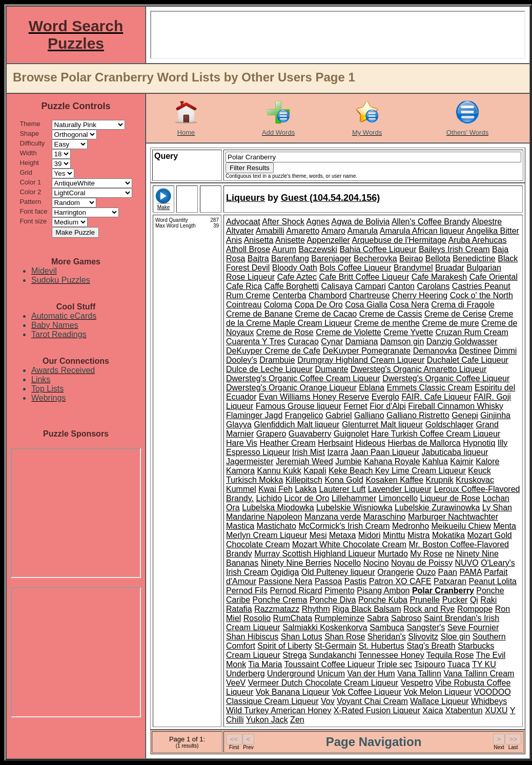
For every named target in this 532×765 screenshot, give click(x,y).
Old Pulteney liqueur (338, 572)
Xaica (433, 710)
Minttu (394, 535)
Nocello (347, 563)
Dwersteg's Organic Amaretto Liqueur (418, 369)
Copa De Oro (318, 305)
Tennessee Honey (392, 655)
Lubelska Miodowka (278, 508)
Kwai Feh (275, 489)
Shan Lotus (302, 637)
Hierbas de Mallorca (424, 443)
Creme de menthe (387, 323)
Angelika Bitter (493, 231)
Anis (234, 240)
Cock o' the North (482, 295)
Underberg (245, 674)
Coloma (278, 305)
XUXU (496, 710)
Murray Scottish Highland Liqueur (315, 554)
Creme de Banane (259, 314)
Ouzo (426, 572)
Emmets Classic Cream (429, 388)
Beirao (411, 259)
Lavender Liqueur (400, 489)
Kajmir (462, 461)
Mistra (419, 535)
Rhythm (316, 609)
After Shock (283, 222)
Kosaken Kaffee (394, 480)
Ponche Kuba (383, 600)
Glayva (239, 425)
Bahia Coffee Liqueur (378, 249)
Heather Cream (288, 443)
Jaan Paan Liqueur (385, 452)
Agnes (318, 222)
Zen (297, 720)
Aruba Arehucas (478, 240)
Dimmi (505, 351)
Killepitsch (304, 480)
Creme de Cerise (455, 314)
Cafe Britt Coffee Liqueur (364, 277)
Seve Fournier (473, 627)
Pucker (455, 600)
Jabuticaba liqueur (455, 452)
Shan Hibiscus (252, 637)
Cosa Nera (409, 305)
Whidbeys (489, 701)
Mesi (318, 535)
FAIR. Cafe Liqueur (436, 397)
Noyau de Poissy (422, 563)
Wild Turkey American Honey (279, 710)
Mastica (240, 526)
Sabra (378, 618)
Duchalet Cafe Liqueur (468, 360)
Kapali (315, 471)
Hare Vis (242, 443)
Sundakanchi (333, 655)
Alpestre (487, 222)
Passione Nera (286, 581)
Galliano (369, 415)
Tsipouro (429, 664)
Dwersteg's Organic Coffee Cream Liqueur (303, 378)
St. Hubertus (382, 646)
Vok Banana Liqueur (293, 692)
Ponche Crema (280, 600)
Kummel (241, 489)
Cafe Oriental (494, 277)
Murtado (393, 554)
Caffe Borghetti (292, 286)
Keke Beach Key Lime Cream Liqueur (397, 471)
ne (449, 554)
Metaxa (342, 535)
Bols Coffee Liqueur (355, 268)
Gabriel (339, 415)
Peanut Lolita (493, 581)
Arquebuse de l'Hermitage (400, 240)
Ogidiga (285, 572)
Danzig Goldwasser (462, 342)
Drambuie (277, 360)
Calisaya (337, 286)
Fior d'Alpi (388, 406)
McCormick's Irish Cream (344, 526)
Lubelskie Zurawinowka (437, 508)
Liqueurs (245, 198)
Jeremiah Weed (304, 461)
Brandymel (413, 268)
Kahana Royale (392, 461)
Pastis (356, 581)
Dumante (331, 369)
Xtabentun (464, 710)
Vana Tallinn (419, 674)
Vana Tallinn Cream (479, 674)
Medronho (411, 526)
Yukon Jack (267, 720)
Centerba (290, 295)
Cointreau (244, 305)
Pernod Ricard (296, 591)
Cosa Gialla (366, 305)
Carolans (433, 286)
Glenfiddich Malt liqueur (296, 425)
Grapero (271, 434)
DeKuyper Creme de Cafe (273, 351)
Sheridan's (387, 637)
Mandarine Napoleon (264, 517)
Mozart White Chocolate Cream (349, 544)
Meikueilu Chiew (462, 526)
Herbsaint (335, 443)
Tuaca (459, 664)
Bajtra (258, 259)
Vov (328, 701)
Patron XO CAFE (400, 581)
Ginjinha (495, 415)
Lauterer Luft (342, 489)
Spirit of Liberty (285, 646)
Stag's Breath (431, 646)
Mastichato (277, 526)
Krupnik (440, 480)
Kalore (487, 461)
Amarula (363, 231)
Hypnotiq (479, 443)
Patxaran (450, 581)
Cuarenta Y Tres (256, 342)
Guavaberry (310, 434)
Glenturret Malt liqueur (382, 425)
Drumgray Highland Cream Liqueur (361, 360)
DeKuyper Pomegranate (367, 351)
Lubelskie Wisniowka (354, 508)
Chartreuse (369, 295)
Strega (294, 655)
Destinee (475, 351)
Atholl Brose (248, 249)
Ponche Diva (333, 600)
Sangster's (426, 627)
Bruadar (450, 268)
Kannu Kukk (279, 471)
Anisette (290, 240)
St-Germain (336, 646)
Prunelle (425, 600)
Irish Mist (309, 452)
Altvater (240, 231)
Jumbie (349, 461)
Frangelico (304, 415)
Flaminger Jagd (254, 415)
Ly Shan (497, 508)
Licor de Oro (307, 498)
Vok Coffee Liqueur (366, 692)
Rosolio (257, 618)
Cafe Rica (244, 286)
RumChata (293, 618)
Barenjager (331, 259)
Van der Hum (371, 674)
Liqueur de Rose (450, 498)
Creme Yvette (408, 332)
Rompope (475, 609)
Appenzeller (328, 240)
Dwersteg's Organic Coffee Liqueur (446, 378)
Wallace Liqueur (439, 701)
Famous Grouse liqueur (299, 406)
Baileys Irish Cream (454, 249)
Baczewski (318, 249)
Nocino (376, 563)
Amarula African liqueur (422, 231)
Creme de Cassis (391, 314)
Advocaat (243, 222)
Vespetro (417, 683)
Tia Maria (265, 664)
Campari (370, 286)
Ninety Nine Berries (296, 563)
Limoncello (398, 498)
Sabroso (406, 618)
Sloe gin (455, 637)
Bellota (438, 259)
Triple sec (394, 664)
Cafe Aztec (297, 277)
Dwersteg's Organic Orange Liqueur (291, 388)
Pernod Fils (247, 591)
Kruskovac (475, 480)
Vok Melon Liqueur (438, 692)
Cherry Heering (420, 295)
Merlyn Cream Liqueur (267, 535)
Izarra (337, 452)
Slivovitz (423, 637)
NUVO (467, 563)
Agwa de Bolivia (360, 222)
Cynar (332, 342)
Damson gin (402, 342)
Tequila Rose (450, 655)
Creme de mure (450, 323)
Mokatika (448, 535)
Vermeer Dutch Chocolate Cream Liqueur (323, 683)
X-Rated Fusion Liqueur (377, 710)
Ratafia (239, 609)
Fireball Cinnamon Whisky (456, 406)
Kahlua (435, 461)
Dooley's (242, 360)
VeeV (236, 683)
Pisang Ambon (383, 591)
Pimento (340, 591)
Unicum (331, 674)
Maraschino (385, 517)
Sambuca (387, 627)
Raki (488, 600)
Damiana (361, 342)
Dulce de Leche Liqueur (269, 369)
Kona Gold (344, 480)
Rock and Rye (429, 609)
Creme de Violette (349, 332)
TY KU (484, 664)
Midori (370, 535)
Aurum (284, 249)
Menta (504, 526)
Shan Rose (345, 637)
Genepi (465, 415)
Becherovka (375, 259)
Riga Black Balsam (366, 609)
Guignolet (351, 434)
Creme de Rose (285, 332)
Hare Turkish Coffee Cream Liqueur (436, 434)
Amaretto (303, 231)
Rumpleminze (340, 618)
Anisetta (259, 240)
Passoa (328, 581)
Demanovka (435, 351)
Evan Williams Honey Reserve (314, 397)
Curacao (303, 342)
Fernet (355, 406)
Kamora (240, 471)
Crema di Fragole (463, 305)
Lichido (269, 498)
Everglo (385, 397)
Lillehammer (354, 498)
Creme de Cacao (326, 314)
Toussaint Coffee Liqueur (330, 664)
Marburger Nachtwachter (453, 517)
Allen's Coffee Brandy (431, 222)
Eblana (372, 388)
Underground (291, 674)
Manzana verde (333, 517)
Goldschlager (449, 425)
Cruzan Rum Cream (472, 332)
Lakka (306, 489)
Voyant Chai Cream (372, 701)
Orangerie (395, 572)
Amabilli (270, 231)
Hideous (370, 443)
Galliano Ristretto (418, 415)
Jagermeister (250, 461)
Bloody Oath (295, 268)
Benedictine (474, 259)
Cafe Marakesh (439, 277)
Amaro (333, 231)
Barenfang (290, 259)
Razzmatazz (277, 609)
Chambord (328, 295)
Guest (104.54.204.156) (330, 198)
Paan (448, 572)
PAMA (470, 572)
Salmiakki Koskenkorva (325, 627)
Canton (401, 286)
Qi (474, 600)
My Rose (426, 554)
